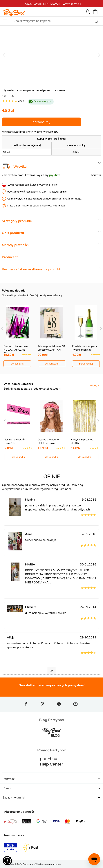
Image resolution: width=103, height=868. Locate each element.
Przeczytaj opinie (57, 192)
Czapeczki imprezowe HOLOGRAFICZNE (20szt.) (16, 350)
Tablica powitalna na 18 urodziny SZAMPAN (51, 348)
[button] (7, 861)
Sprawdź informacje (70, 199)
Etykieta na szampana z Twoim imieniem (85, 348)
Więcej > (94, 385)
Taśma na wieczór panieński (15, 441)
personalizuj (41, 122)
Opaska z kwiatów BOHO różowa (48, 441)
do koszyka (17, 364)
